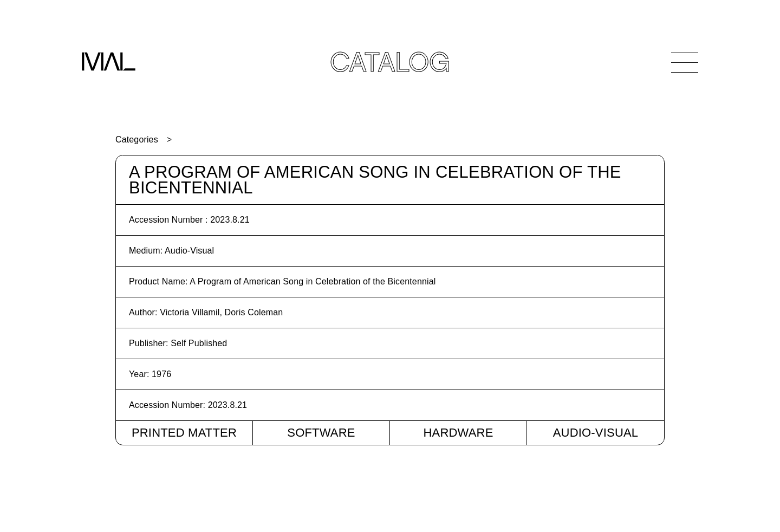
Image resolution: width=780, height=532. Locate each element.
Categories (137, 140)
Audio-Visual (596, 433)
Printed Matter (184, 433)
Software (321, 433)
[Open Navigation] (685, 62)
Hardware (458, 433)
